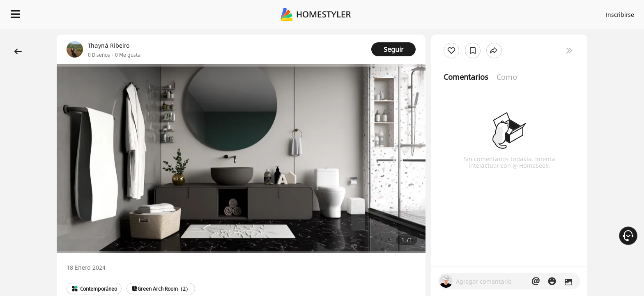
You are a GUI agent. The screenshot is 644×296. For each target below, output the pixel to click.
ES (546, 12)
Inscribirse (516, 12)
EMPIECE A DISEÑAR (600, 12)
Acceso (484, 12)
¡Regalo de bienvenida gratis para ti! (452, 35)
